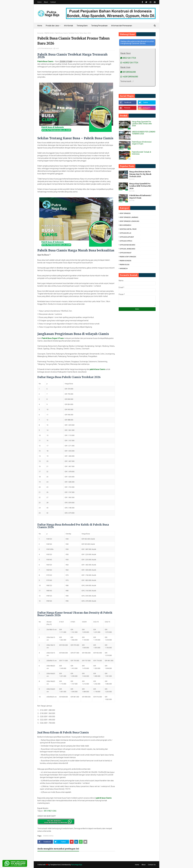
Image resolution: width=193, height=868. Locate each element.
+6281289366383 (129, 77)
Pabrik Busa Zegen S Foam (53, 338)
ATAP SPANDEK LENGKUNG (129, 221)
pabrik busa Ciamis (98, 369)
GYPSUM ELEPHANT (127, 237)
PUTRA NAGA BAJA (46, 49)
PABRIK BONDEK (125, 261)
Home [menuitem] (40, 26)
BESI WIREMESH (125, 225)
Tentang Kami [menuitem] (82, 26)
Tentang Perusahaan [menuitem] (99, 26)
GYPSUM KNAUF (126, 253)
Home (39, 2)
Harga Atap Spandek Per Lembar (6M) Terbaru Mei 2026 (142, 124)
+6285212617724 (129, 63)
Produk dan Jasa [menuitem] (52, 26)
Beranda (40, 33)
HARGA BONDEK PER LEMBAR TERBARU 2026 (144, 133)
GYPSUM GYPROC (126, 241)
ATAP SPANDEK (125, 213)
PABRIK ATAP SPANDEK (128, 257)
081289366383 (128, 72)
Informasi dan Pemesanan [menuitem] (122, 26)
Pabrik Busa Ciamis (45, 61)
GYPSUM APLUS (125, 233)
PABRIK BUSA (49, 33)
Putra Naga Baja (77, 865)
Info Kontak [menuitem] (69, 26)
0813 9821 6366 (50, 811)
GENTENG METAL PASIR (128, 229)
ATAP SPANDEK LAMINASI (129, 217)
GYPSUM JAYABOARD (127, 249)
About (46, 2)
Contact (53, 2)
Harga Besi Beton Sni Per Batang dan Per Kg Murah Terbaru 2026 (140, 174)
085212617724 (128, 58)
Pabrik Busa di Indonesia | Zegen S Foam (142, 143)
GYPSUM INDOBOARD (127, 245)
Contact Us (152, 865)
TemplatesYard (55, 865)
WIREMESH (124, 269)
